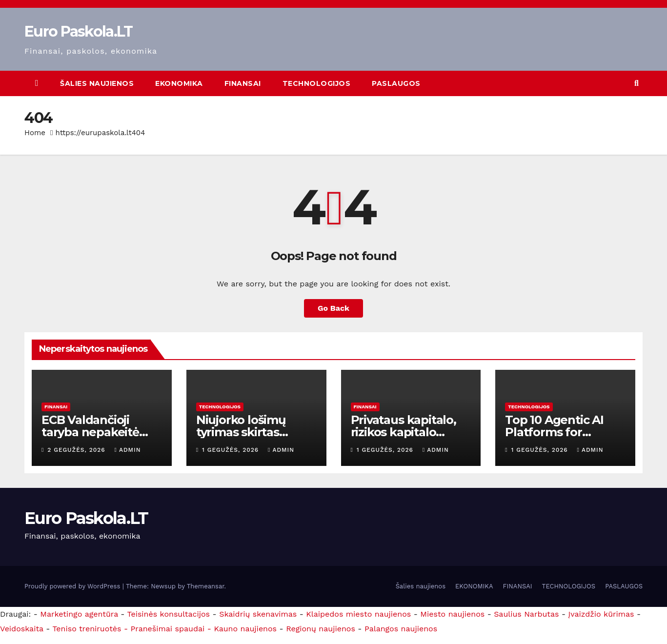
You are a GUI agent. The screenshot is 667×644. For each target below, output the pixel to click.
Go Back (333, 308)
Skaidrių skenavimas (258, 614)
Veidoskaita (22, 629)
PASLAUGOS (396, 83)
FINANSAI (243, 83)
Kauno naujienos (245, 629)
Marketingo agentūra (79, 614)
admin (128, 450)
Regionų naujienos (321, 629)
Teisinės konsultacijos (169, 614)
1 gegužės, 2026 (232, 450)
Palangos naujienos (401, 629)
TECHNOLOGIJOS (317, 83)
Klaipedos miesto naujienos (358, 614)
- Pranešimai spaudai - (169, 629)
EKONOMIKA (179, 83)
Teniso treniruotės (87, 629)
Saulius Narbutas (526, 614)
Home (35, 133)
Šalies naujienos (97, 83)
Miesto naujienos (452, 614)
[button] (637, 83)
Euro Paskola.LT (79, 31)
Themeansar (206, 586)
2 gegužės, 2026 (77, 450)
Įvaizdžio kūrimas (601, 614)
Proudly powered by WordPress (73, 586)
